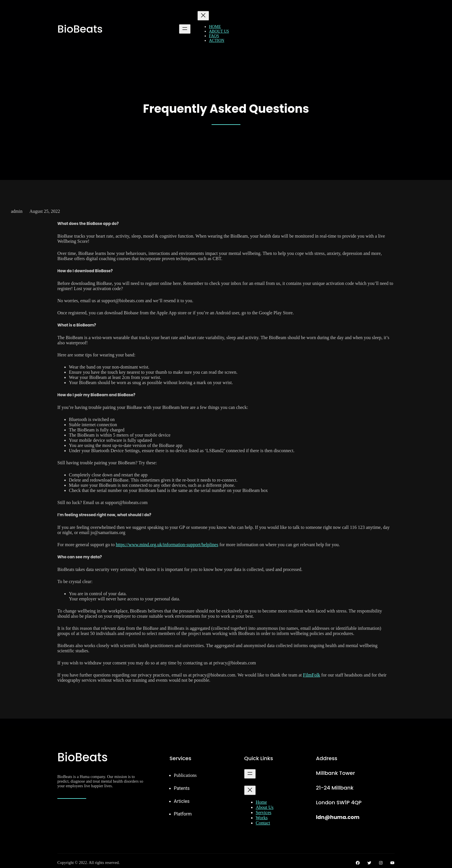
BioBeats (80, 29)
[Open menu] (185, 29)
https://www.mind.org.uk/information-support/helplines (167, 545)
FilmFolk (312, 675)
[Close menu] (203, 16)
